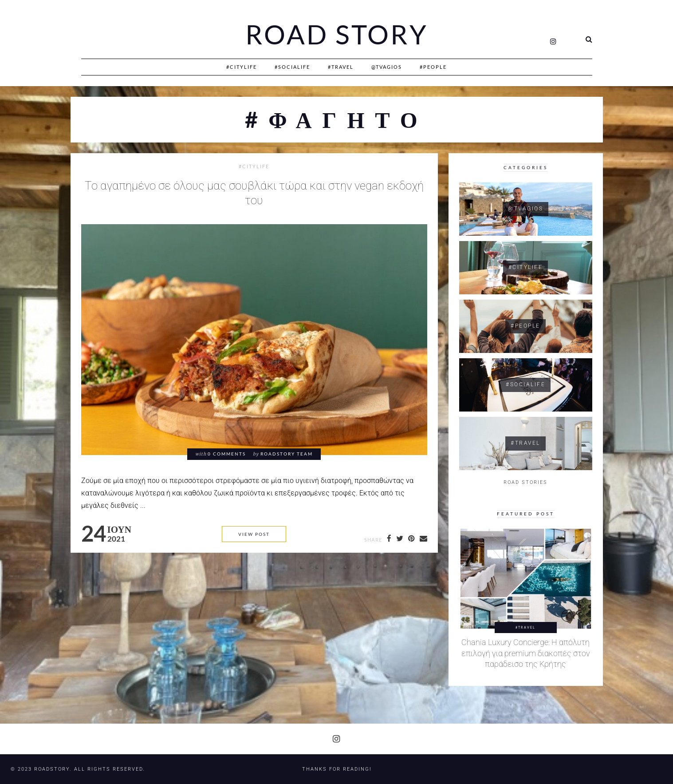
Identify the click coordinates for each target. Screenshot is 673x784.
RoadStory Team (287, 454)
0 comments (227, 454)
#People (433, 67)
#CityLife (242, 67)
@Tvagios (387, 67)
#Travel (341, 67)
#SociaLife (292, 67)
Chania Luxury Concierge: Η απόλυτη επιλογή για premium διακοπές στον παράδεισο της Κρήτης (526, 653)
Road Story (337, 35)
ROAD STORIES (525, 482)
